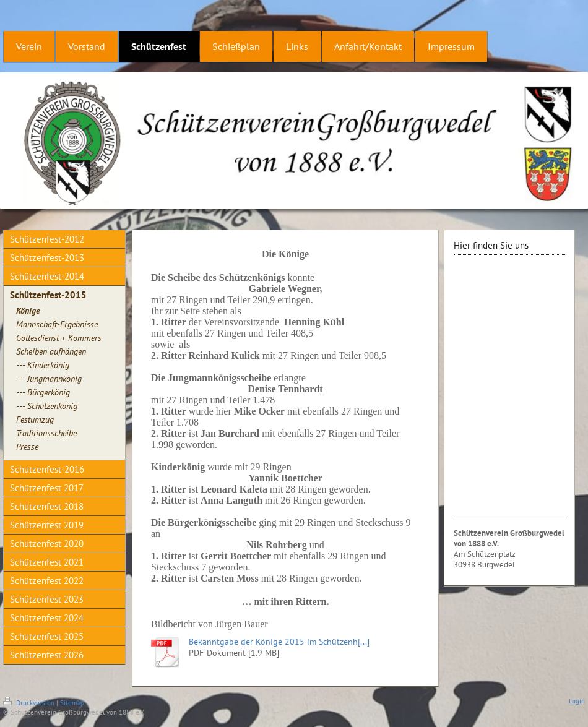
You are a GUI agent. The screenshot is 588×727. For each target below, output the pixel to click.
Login (577, 701)
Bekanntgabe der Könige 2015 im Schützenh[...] (279, 642)
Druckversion (30, 703)
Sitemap (72, 703)
